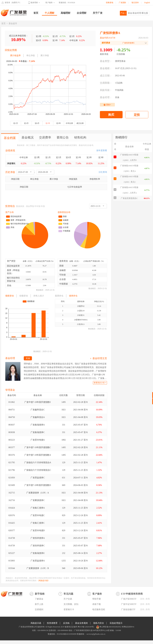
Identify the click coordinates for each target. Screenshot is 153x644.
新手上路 (39, 604)
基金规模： (106, 68)
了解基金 (39, 599)
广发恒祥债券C (38, 546)
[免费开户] (16, 3)
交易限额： (106, 83)
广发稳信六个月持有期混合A (38, 463)
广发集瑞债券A (38, 425)
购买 (111, 115)
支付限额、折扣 (71, 604)
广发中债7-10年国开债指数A (38, 455)
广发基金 (14, 13)
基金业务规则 (81, 623)
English (147, 3)
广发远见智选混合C (129, 198)
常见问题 (68, 594)
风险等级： (106, 90)
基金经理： (106, 97)
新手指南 (40, 594)
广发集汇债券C (38, 523)
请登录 (7, 3)
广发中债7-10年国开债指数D (38, 485)
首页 (36, 13)
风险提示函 (36, 623)
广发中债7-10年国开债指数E (38, 402)
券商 (148, 599)
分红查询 (103, 172)
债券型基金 (120, 61)
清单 (142, 599)
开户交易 (68, 599)
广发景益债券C (38, 478)
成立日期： (106, 76)
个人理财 (49, 13)
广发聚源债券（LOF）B (38, 568)
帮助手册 (97, 599)
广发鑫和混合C (38, 410)
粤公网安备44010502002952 (110, 627)
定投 (137, 115)
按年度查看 (102, 151)
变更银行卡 (69, 609)
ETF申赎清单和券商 (132, 594)
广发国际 (122, 3)
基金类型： (106, 61)
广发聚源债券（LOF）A (38, 493)
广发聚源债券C (38, 500)
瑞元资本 (135, 3)
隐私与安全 (99, 623)
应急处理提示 (116, 623)
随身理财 (34, 3)
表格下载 (97, 604)
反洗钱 (66, 623)
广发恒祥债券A (38, 538)
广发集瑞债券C (38, 432)
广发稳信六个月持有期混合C (38, 470)
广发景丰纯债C (38, 515)
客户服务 (49, 3)
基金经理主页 (100, 358)
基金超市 (13, 23)
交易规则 (39, 609)
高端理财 (66, 13)
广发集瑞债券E (38, 553)
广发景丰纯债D (38, 530)
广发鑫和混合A (38, 417)
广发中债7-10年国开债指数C (38, 447)
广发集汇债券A (38, 508)
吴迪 (117, 97)
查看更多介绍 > (100, 383)
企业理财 (82, 13)
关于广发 (98, 13)
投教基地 (110, 3)
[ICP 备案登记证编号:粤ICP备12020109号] (77, 627)
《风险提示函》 (43, 581)
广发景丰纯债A (38, 440)
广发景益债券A (38, 561)
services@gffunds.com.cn (96, 634)
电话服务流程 (99, 609)
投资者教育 (52, 623)
